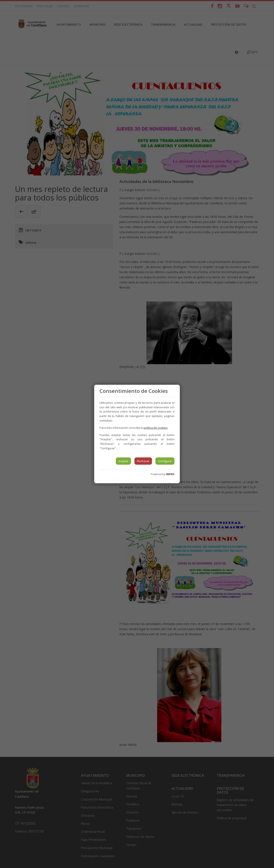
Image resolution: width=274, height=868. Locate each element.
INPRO (170, 474)
